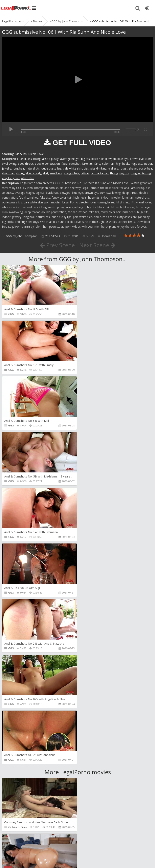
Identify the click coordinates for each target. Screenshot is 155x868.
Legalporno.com (16, 8)
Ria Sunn (21, 154)
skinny (20, 173)
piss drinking (98, 168)
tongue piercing (141, 173)
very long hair (11, 178)
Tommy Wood (93, 771)
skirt (46, 173)
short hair (8, 173)
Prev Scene (57, 245)
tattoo (85, 173)
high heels (123, 164)
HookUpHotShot (18, 827)
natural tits (33, 168)
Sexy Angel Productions (22, 660)
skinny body (34, 173)
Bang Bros (91, 604)
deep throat (26, 164)
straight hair (71, 173)
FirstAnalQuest (93, 660)
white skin (28, 178)
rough (124, 168)
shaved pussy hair (141, 168)
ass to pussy (50, 159)
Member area (30, 845)
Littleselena (15, 716)
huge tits (136, 164)
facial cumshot (71, 164)
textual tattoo (100, 173)
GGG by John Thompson (22, 236)
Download (107, 236)
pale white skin (73, 168)
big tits (85, 159)
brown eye (137, 159)
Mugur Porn (15, 771)
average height (70, 159)
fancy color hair (104, 164)
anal (23, 159)
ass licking (34, 159)
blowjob (111, 159)
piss (86, 168)
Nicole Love (36, 154)
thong (114, 173)
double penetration (47, 164)
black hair (98, 159)
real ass (113, 168)
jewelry (7, 168)
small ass (56, 173)
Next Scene (97, 245)
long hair (19, 168)
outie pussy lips (51, 168)
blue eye (123, 159)
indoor (148, 164)
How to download (59, 845)
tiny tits (124, 173)
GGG (11, 314)
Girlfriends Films (18, 604)
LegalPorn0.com (32, 857)
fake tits (87, 164)
